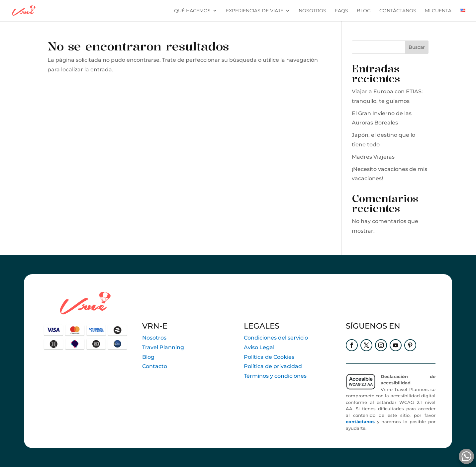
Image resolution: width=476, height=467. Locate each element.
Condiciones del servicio (276, 338)
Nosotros (312, 11)
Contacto (155, 366)
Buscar (417, 47)
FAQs (341, 11)
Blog (148, 357)
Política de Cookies (269, 357)
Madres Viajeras (373, 157)
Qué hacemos (192, 11)
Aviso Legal (259, 347)
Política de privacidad (273, 366)
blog (364, 11)
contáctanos (398, 11)
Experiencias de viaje (255, 11)
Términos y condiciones (275, 376)
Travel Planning (163, 347)
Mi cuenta (438, 11)
